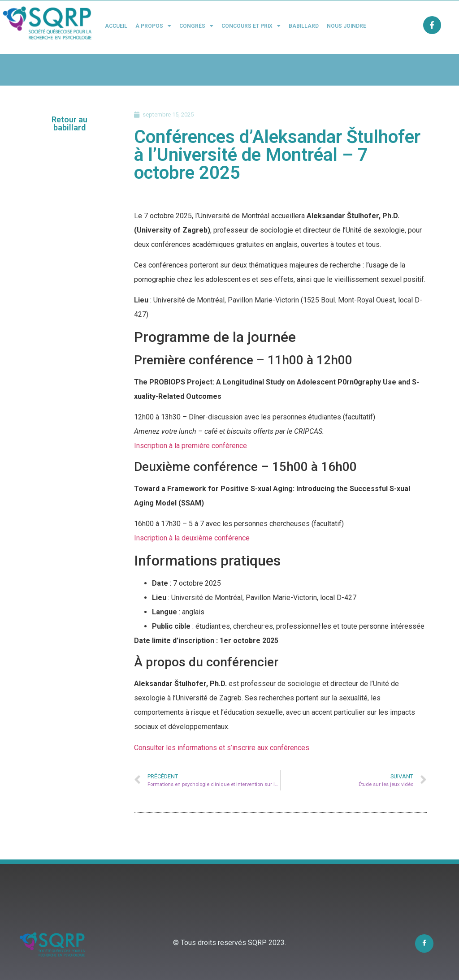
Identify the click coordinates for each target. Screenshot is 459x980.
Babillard (304, 26)
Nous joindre (346, 26)
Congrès (196, 26)
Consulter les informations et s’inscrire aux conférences (222, 748)
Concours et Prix (251, 26)
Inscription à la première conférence (191, 446)
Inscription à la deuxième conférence (192, 538)
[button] (70, 124)
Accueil (116, 26)
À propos (153, 26)
